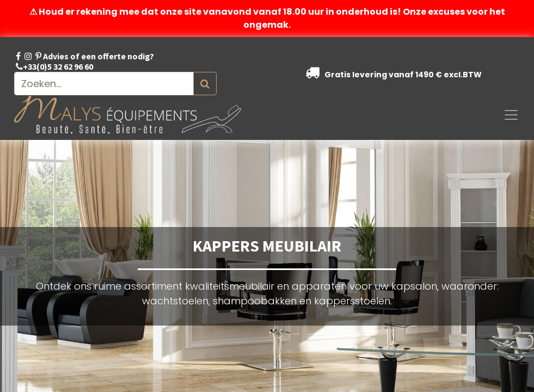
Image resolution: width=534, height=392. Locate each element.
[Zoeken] (205, 84)
